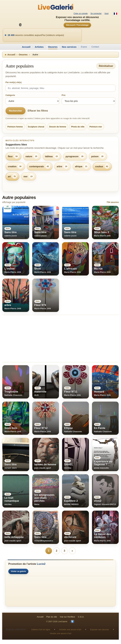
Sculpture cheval (36, 127)
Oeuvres (53, 47)
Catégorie (10, 95)
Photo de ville (78, 127)
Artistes (39, 47)
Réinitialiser (106, 66)
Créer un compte (81, 14)
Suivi (107, 14)
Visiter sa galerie (18, 571)
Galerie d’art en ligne (41, 629)
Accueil (26, 47)
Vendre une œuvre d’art (61, 633)
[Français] (115, 14)
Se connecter (96, 14)
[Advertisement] (60, 339)
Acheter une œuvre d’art (70, 629)
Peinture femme (15, 127)
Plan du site (52, 617)
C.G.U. (81, 617)
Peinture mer (96, 127)
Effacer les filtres (38, 111)
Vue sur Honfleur (68, 617)
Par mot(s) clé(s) (14, 82)
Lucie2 (41, 564)
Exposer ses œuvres (99, 629)
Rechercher (16, 111)
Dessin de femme (58, 127)
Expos (84, 47)
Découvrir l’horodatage (77, 25)
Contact (95, 47)
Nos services (69, 47)
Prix (64, 95)
